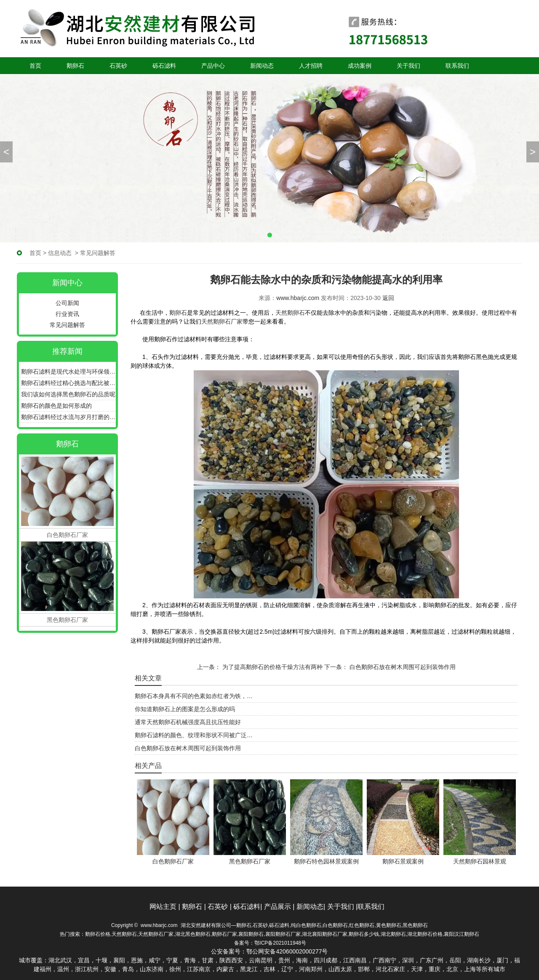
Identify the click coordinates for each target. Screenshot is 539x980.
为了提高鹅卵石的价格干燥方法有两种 (272, 667)
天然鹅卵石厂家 (222, 321)
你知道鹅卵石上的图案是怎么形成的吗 (185, 709)
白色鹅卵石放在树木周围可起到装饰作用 (402, 667)
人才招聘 (311, 66)
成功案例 (360, 66)
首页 (35, 66)
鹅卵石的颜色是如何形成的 (56, 406)
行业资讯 (67, 314)
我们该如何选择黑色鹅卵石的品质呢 (68, 394)
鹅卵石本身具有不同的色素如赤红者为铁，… (194, 696)
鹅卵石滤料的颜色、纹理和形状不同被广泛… (194, 735)
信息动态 (60, 253)
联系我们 (457, 66)
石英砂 (118, 66)
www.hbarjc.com (298, 298)
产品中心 (213, 66)
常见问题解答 (67, 325)
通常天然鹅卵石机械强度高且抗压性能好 (188, 722)
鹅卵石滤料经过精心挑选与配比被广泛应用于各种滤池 (68, 383)
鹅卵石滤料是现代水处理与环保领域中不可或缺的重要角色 (68, 372)
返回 (388, 298)
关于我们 (408, 66)
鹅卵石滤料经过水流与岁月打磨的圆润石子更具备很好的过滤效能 (68, 417)
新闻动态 (262, 66)
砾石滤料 (164, 66)
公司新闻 (67, 303)
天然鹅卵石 (290, 313)
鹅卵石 (75, 66)
